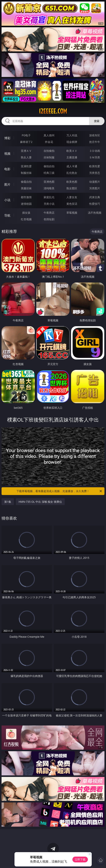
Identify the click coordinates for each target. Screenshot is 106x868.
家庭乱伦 (49, 197)
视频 (7, 154)
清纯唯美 (49, 188)
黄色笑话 (72, 204)
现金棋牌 (72, 142)
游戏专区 (95, 135)
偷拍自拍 (49, 166)
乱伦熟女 (72, 173)
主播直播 (72, 157)
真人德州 (49, 135)
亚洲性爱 (26, 166)
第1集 (8, 502)
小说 (7, 200)
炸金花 (49, 142)
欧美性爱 (95, 166)
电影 (7, 169)
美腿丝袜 (26, 188)
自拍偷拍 (49, 151)
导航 (7, 215)
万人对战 (72, 135)
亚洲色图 (49, 182)
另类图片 (95, 188)
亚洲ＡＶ (26, 151)
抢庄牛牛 (95, 142)
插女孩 (26, 213)
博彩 (7, 138)
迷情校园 (26, 204)
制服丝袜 (26, 173)
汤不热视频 (95, 213)
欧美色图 (72, 182)
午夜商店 (49, 213)
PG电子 (26, 135)
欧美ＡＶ (72, 151)
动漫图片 (95, 182)
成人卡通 (72, 166)
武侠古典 (95, 197)
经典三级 (49, 173)
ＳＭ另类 (95, 157)
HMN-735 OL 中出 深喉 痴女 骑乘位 (40, 502)
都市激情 (26, 197)
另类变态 (95, 173)
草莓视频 (72, 213)
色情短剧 (49, 219)
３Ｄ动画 (95, 151)
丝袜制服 (49, 157)
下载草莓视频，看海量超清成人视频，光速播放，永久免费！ (59, 491)
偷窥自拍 (26, 182)
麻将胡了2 (26, 142)
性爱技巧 (95, 204)
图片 (7, 184)
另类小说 (49, 204)
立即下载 (80, 859)
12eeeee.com (53, 111)
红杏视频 (26, 219)
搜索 (97, 121)
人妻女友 (72, 197)
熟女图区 (72, 188)
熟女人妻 (26, 157)
